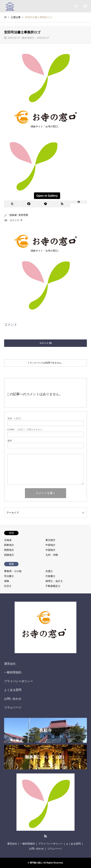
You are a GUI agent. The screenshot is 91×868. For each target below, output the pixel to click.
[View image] (33, 192)
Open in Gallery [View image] (47, 196)
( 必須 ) (14, 418)
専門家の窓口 (36, 863)
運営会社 (10, 664)
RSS (45, 836)
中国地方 (50, 550)
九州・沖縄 (52, 555)
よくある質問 (13, 690)
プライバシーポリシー (19, 681)
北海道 (8, 540)
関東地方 (9, 545)
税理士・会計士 (54, 581)
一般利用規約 (13, 672)
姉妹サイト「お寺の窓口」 (46, 125)
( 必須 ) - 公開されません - (26, 430)
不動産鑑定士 (53, 586)
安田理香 (23, 215)
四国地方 (9, 555)
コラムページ (13, 707)
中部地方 (50, 545)
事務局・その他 (13, 571)
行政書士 (50, 576)
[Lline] (45, 204)
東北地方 (50, 540)
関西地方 (9, 550)
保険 (7, 581)
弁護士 (49, 571)
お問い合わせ (13, 699)
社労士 (8, 586)
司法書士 (9, 576)
